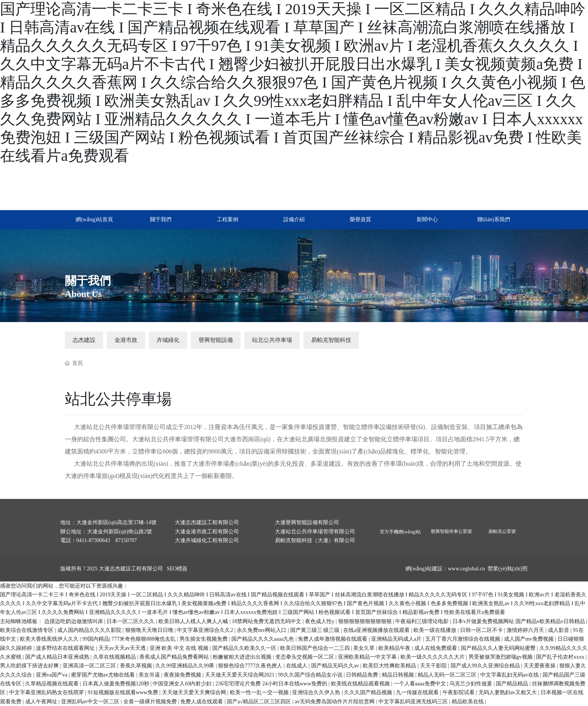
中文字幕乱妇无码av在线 (510, 675)
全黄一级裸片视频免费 (151, 702)
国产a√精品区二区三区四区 (259, 702)
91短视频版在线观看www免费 (124, 692)
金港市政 (126, 340)
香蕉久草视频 (137, 666)
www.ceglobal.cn (466, 569)
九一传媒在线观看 (418, 692)
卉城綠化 (168, 340)
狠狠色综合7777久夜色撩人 (251, 666)
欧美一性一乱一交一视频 (260, 692)
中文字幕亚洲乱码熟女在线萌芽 (47, 692)
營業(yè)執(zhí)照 (508, 569)
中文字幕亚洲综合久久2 (206, 630)
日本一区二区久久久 (131, 621)
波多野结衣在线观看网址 (66, 648)
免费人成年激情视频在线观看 (333, 639)
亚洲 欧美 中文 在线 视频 (180, 648)
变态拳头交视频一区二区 (305, 657)
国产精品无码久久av (336, 666)
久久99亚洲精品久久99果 (186, 666)
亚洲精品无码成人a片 (397, 639)
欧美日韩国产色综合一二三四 (316, 648)
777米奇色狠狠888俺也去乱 (144, 639)
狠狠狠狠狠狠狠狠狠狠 (366, 621)
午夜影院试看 (459, 692)
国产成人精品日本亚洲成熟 (58, 657)
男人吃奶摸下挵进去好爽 (30, 666)
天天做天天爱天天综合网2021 (241, 675)
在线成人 (297, 666)
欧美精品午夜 (395, 648)
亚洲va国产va (52, 675)
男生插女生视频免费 (204, 639)
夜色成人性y (321, 621)
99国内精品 (96, 639)
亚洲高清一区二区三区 (90, 666)
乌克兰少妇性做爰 (472, 684)
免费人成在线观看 (202, 702)
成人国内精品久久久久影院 (90, 630)
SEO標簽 (177, 569)
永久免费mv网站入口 (262, 630)
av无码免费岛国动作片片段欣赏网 (335, 702)
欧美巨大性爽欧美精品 (390, 666)
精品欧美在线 (468, 702)
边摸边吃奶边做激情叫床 (74, 621)
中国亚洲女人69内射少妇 (183, 684)
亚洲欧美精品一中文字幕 (368, 657)
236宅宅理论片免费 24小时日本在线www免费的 (272, 684)
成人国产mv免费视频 (529, 639)
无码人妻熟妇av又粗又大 (508, 692)
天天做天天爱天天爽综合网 (195, 692)
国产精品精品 (513, 684)
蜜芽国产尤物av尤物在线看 (104, 675)
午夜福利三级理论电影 (423, 621)
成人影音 (559, 630)
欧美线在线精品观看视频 (361, 684)
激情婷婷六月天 (526, 630)
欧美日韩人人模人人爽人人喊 (194, 621)
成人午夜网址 (42, 702)
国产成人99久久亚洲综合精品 (486, 666)
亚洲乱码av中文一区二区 (91, 702)
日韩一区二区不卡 (482, 630)
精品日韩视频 (399, 675)
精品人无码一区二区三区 (448, 675)
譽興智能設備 (216, 340)
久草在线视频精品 (115, 657)
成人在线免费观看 (436, 648)
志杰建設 (84, 340)
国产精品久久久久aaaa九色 (263, 639)
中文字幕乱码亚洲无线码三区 (414, 702)
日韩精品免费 (363, 675)
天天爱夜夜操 (540, 666)
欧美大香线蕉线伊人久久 (50, 639)
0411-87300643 (93, 540)
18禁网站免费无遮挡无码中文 (267, 621)
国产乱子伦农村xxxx (561, 657)
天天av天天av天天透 (123, 648)
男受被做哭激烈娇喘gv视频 (501, 657)
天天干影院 (434, 666)
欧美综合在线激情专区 (27, 630)
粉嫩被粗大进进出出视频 (243, 657)
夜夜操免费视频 (183, 675)
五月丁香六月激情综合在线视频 (464, 639)
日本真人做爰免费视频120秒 (117, 684)
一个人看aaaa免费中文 (420, 684)
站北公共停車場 (272, 340)
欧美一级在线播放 (436, 630)
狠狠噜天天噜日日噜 (150, 630)
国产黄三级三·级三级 (316, 630)
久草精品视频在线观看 (53, 684)
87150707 (126, 540)
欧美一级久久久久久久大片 (433, 657)
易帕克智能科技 (331, 340)
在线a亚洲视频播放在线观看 (377, 630)
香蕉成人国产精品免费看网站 (175, 657)
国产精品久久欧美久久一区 (245, 648)
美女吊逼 (150, 675)
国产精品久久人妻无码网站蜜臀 (499, 648)
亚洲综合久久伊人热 (317, 692)
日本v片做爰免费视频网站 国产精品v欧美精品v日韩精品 (519, 621)
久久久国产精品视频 (369, 692)
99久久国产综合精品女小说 (311, 675)
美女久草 (365, 648)
